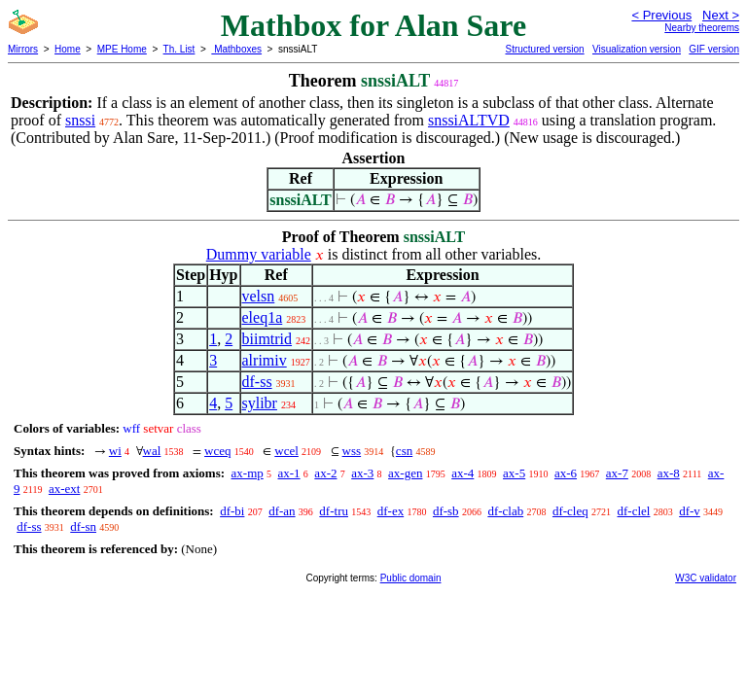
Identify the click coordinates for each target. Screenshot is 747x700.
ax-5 (514, 473)
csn (404, 451)
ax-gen (405, 473)
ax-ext (64, 489)
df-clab (505, 511)
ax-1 (289, 473)
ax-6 (566, 473)
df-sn (83, 526)
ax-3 (362, 473)
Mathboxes (236, 49)
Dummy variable (259, 254)
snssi (80, 120)
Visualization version (637, 49)
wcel (286, 451)
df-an (282, 511)
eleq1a (263, 317)
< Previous (661, 15)
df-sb (446, 511)
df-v (690, 511)
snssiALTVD (469, 120)
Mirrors (23, 49)
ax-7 (617, 473)
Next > (721, 15)
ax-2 (325, 473)
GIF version (714, 49)
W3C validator (706, 578)
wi (115, 451)
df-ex (391, 511)
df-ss (257, 382)
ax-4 (462, 473)
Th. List (179, 49)
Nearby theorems (702, 28)
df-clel (634, 511)
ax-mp (248, 473)
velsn (259, 296)
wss (352, 451)
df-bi (232, 511)
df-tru (334, 511)
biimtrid (267, 339)
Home (68, 49)
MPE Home (122, 49)
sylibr (260, 403)
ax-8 (669, 473)
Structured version (544, 49)
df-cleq (570, 511)
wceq (217, 451)
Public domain (411, 578)
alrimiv (265, 360)
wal (152, 451)
